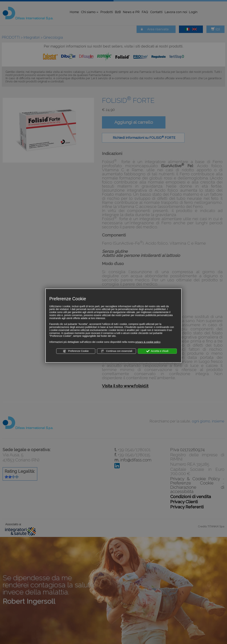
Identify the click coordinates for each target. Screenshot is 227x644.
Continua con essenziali (117, 351)
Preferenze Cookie (76, 351)
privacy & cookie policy (148, 342)
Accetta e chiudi (157, 351)
